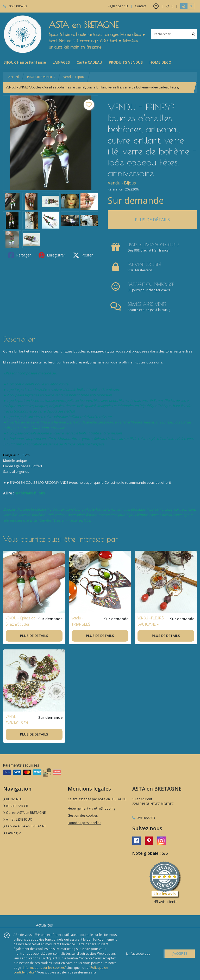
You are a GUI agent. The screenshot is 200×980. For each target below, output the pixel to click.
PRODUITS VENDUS (41, 77)
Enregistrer (52, 255)
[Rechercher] (193, 34)
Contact (141, 6)
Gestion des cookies (83, 815)
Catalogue (12, 833)
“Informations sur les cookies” (44, 968)
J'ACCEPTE (180, 954)
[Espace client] (156, 6)
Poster (83, 255)
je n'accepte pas (138, 954)
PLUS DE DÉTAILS (152, 220)
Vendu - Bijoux (74, 77)
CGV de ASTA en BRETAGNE (25, 826)
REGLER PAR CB (16, 806)
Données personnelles (84, 823)
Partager (20, 255)
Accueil (14, 77)
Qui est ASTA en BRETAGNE (24, 813)
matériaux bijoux (30, 493)
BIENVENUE (13, 799)
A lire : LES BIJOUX (17, 819)
